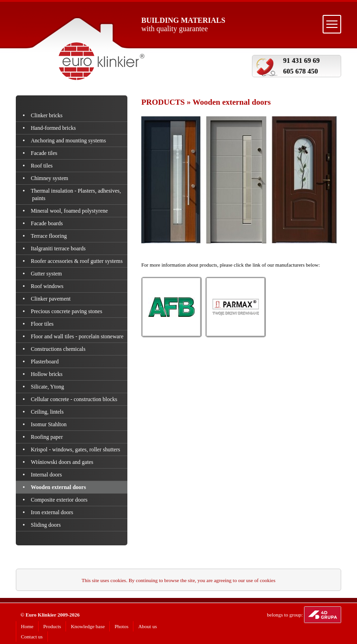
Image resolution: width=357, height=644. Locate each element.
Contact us (32, 637)
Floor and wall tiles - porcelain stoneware (78, 336)
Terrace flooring (50, 236)
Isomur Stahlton (49, 424)
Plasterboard (45, 362)
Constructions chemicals (59, 349)
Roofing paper (47, 437)
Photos (121, 626)
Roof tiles (42, 166)
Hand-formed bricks (54, 128)
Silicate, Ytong (48, 387)
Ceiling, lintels (48, 412)
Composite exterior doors (60, 500)
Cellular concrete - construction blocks (75, 399)
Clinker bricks (47, 115)
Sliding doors (46, 525)
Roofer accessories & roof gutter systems (77, 261)
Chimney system (50, 178)
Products (52, 626)
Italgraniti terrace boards (59, 248)
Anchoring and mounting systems (69, 141)
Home (27, 626)
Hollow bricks (47, 374)
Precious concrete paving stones (67, 311)
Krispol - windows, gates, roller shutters (76, 449)
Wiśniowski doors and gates (63, 462)
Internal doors (47, 475)
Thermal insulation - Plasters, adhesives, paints (76, 195)
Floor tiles (43, 324)
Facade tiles (45, 153)
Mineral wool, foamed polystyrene (70, 211)
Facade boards (47, 223)
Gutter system (47, 274)
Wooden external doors (59, 487)
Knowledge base (88, 626)
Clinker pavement (51, 299)
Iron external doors (53, 512)
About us (147, 626)
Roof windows (48, 286)
